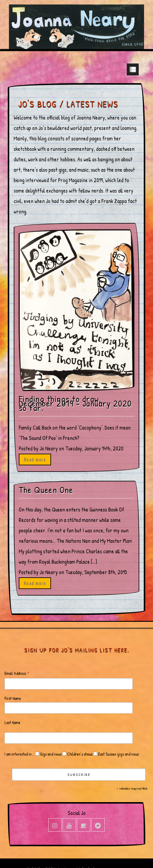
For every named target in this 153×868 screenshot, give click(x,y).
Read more (35, 459)
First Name (13, 698)
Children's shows (79, 754)
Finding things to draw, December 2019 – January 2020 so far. (75, 403)
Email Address (17, 674)
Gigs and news (50, 754)
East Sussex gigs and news (118, 754)
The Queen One (46, 490)
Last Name (12, 722)
